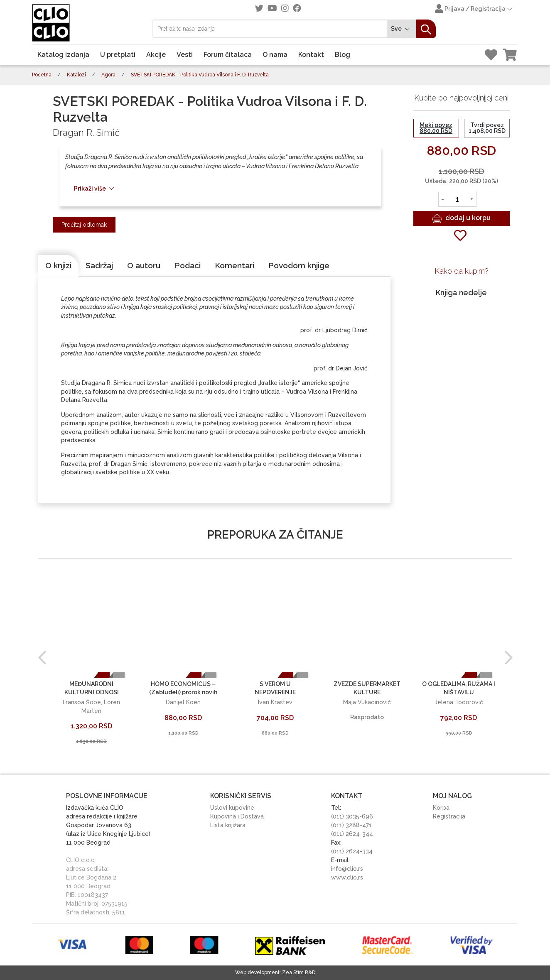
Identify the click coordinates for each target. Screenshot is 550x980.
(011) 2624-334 (352, 851)
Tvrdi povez (487, 128)
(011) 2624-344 (352, 834)
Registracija (449, 816)
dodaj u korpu (461, 218)
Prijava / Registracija (474, 10)
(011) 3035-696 (352, 816)
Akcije (156, 55)
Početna (42, 75)
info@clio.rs (347, 869)
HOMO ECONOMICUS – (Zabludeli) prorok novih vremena (183, 692)
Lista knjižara (228, 825)
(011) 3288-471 (351, 825)
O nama (275, 55)
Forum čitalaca (228, 55)
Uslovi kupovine (232, 808)
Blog (343, 55)
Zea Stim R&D (299, 973)
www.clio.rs (347, 877)
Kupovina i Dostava (237, 816)
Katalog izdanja (63, 55)
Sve (402, 29)
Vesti (185, 55)
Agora (108, 75)
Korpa (441, 808)
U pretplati (118, 55)
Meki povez (436, 128)
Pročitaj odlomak (84, 225)
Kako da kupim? (462, 271)
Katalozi (76, 75)
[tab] (58, 266)
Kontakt (311, 55)
